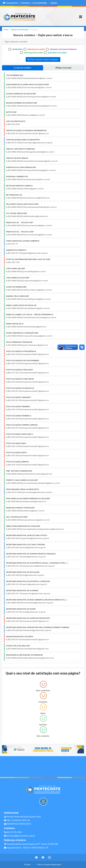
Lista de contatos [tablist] (23, 68)
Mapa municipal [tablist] (64, 68)
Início (6, 30)
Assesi (33, 865)
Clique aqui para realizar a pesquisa (43, 59)
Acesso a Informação (20, 30)
